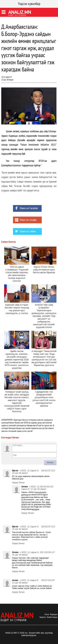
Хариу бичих (18, 482)
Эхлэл (47, 614)
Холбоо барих (52, 617)
